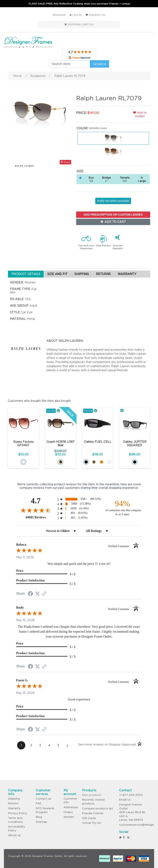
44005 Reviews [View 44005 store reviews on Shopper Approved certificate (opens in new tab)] (40, 517)
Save (65, 162)
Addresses (71, 807)
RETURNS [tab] (103, 274)
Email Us (125, 800)
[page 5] (58, 745)
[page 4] (49, 745)
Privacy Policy (18, 813)
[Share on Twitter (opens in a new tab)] (37, 594)
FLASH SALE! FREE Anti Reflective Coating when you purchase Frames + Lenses (79, 4)
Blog (39, 817)
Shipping (14, 799)
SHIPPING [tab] (82, 274)
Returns (13, 803)
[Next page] (67, 745)
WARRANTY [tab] (127, 274)
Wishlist (69, 817)
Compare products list (98, 808)
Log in (76, 15)
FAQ (39, 803)
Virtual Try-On (92, 823)
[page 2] (31, 745)
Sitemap (41, 822)
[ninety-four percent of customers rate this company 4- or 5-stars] (122, 508)
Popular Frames (93, 813)
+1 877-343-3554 (131, 795)
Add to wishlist (140, 114)
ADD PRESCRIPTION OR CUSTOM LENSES (113, 215)
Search (99, 64)
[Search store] (70, 64)
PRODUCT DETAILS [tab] (26, 274)
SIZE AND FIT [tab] (57, 274)
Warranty (14, 808)
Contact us (43, 799)
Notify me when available (113, 201)
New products (92, 795)
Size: (80, 171)
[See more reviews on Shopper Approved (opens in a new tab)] (44, 594)
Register (59, 15)
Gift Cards (89, 818)
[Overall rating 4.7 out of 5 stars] (36, 510)
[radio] (79, 499)
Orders (68, 812)
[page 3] (40, 745)
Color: (82, 128)
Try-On (51, 411)
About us (14, 835)
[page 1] (21, 745)
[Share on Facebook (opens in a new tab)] (30, 594)
